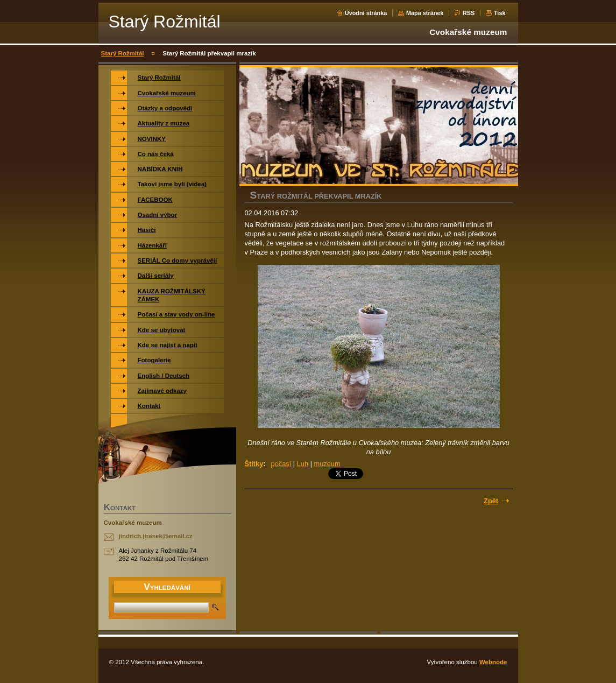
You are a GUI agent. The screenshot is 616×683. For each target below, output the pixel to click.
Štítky (254, 464)
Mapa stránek (425, 13)
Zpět (491, 501)
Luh (303, 464)
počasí (281, 464)
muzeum (327, 464)
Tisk (500, 13)
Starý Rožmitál (123, 53)
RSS (469, 13)
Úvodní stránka (366, 13)
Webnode (493, 662)
